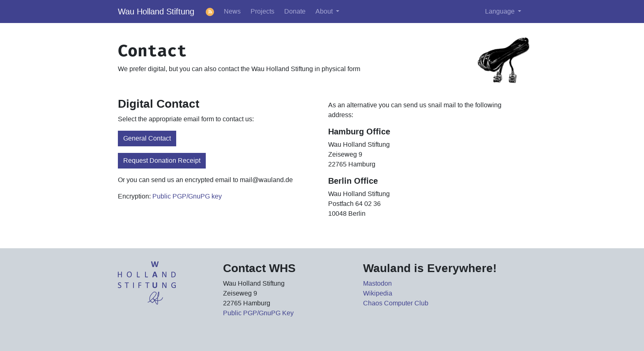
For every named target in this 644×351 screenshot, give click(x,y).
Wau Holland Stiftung (156, 12)
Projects (262, 11)
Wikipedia (378, 293)
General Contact (147, 138)
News (232, 11)
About (325, 11)
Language (501, 11)
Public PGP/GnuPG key (187, 196)
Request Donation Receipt (162, 160)
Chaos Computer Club (396, 303)
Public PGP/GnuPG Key (258, 313)
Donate (295, 11)
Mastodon (377, 283)
